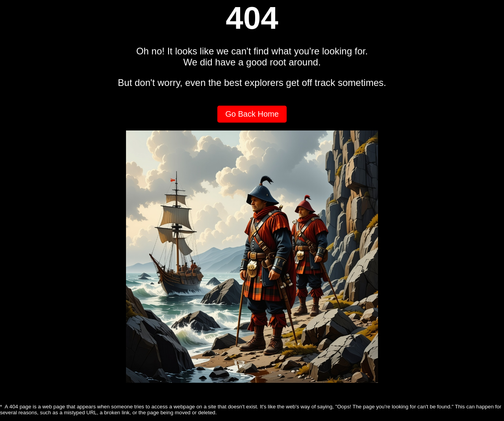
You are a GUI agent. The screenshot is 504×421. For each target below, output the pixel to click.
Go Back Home (252, 114)
